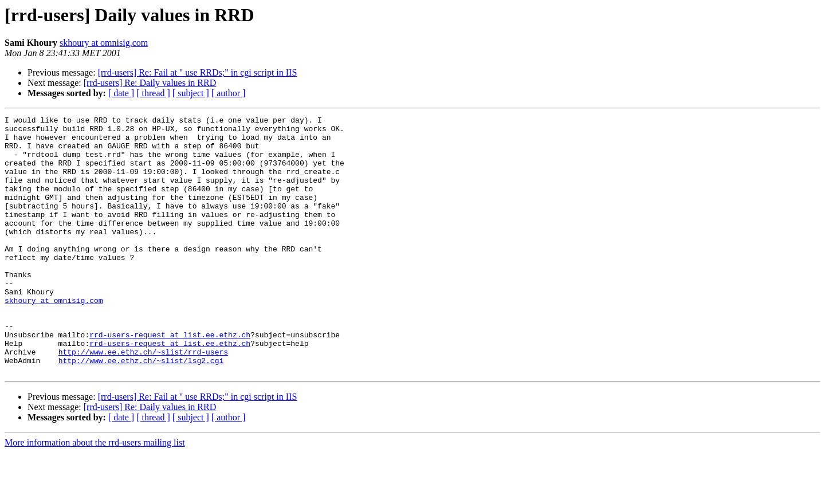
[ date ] (121, 93)
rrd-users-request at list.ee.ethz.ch (170, 379)
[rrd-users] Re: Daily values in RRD (150, 83)
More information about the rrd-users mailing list (95, 494)
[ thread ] (153, 93)
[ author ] (229, 93)
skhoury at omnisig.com (104, 43)
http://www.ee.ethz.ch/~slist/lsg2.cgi (141, 410)
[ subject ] (191, 93)
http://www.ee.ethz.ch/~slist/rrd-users (143, 400)
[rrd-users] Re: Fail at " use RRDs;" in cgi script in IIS (198, 72)
